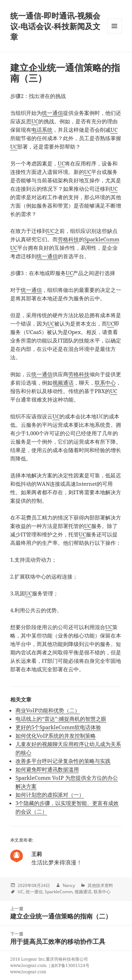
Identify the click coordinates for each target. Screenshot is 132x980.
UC (35, 121)
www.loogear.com (28, 972)
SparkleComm (59, 892)
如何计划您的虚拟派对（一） (50, 795)
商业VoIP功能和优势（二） (48, 710)
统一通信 (52, 113)
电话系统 (42, 130)
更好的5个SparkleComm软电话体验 (58, 727)
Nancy (69, 885)
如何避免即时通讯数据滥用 (47, 769)
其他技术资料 (100, 885)
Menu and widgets (115, 33)
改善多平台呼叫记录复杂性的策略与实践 (63, 761)
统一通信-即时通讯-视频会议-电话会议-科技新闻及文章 (55, 26)
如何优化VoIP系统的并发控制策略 (56, 736)
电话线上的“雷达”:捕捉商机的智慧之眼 (61, 719)
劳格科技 (68, 239)
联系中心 (105, 383)
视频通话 (63, 383)
